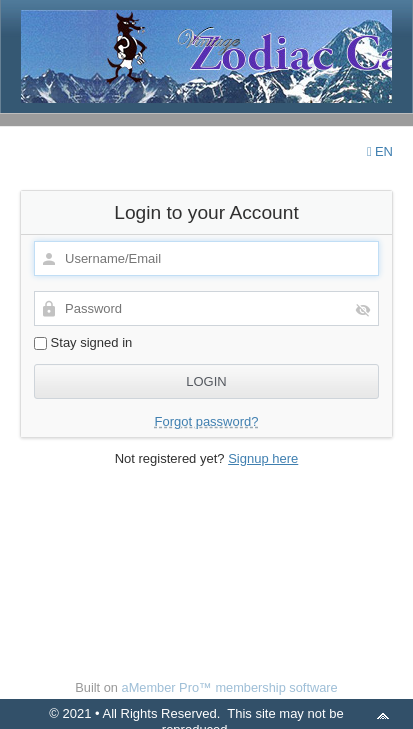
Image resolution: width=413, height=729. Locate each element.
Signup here (263, 458)
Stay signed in (83, 342)
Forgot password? (206, 421)
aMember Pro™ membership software (230, 687)
